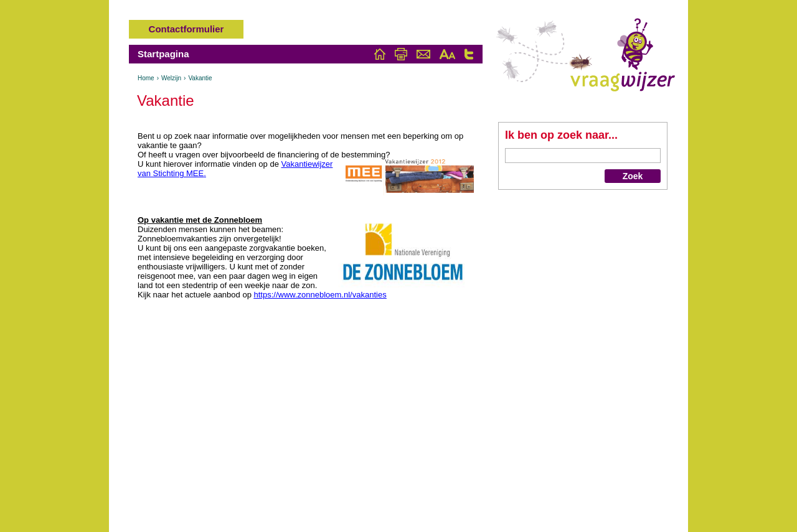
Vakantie (200, 78)
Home (146, 78)
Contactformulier (186, 29)
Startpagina (163, 54)
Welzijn (171, 78)
